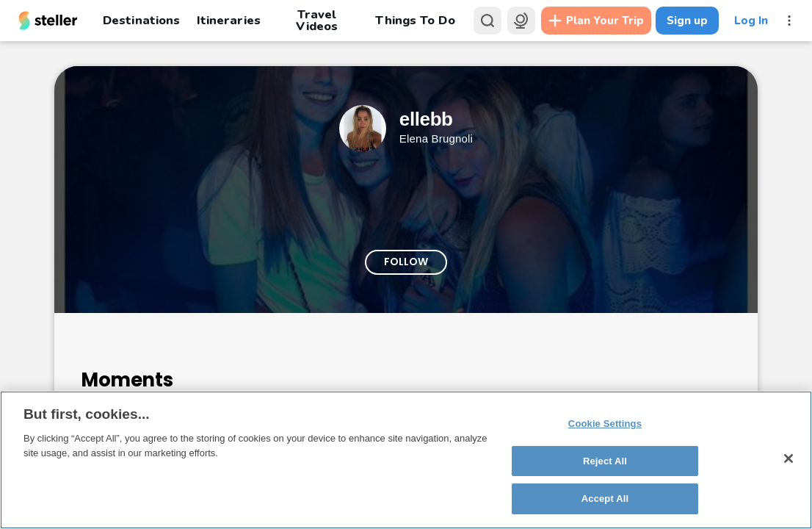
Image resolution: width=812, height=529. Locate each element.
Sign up (687, 21)
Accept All (605, 499)
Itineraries (228, 20)
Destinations (141, 20)
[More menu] (789, 21)
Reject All (605, 461)
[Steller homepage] (48, 21)
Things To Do (415, 20)
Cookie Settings (605, 424)
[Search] (487, 21)
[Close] (789, 458)
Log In (751, 21)
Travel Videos (317, 21)
